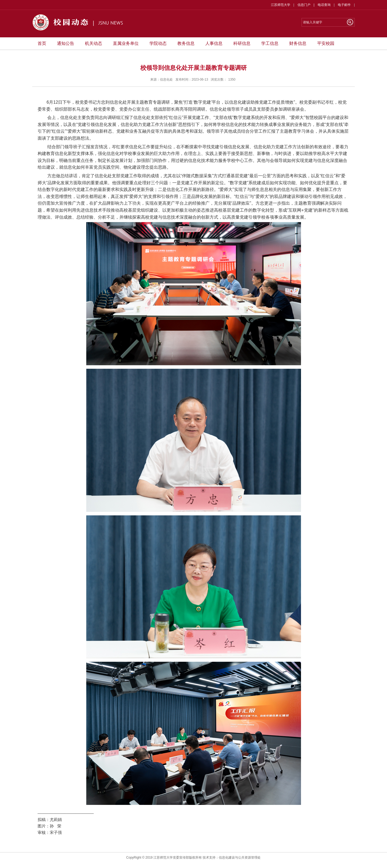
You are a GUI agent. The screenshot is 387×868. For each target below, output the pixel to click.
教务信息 (186, 43)
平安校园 (326, 43)
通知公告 (66, 43)
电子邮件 (344, 5)
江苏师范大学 (281, 5)
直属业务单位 (126, 43)
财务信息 (298, 43)
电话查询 (324, 5)
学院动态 (158, 43)
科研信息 (242, 43)
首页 (42, 43)
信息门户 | (308, 5)
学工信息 (270, 43)
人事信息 (214, 43)
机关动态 (94, 43)
